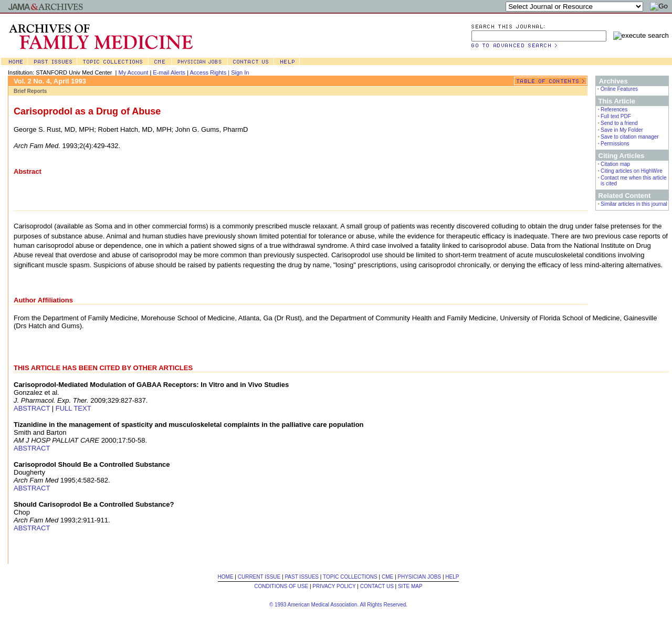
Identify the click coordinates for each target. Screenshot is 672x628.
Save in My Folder (622, 130)
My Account (134, 72)
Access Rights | (210, 72)
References (614, 109)
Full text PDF (616, 116)
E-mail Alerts (169, 72)
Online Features (619, 89)
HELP (452, 577)
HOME (226, 577)
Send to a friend (619, 123)
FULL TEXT (73, 408)
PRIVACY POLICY (334, 586)
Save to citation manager (630, 137)
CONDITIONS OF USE (281, 586)
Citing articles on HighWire (632, 171)
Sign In (240, 72)
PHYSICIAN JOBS (419, 577)
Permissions (615, 144)
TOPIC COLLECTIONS (350, 577)
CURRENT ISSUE (259, 577)
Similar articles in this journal (634, 204)
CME (387, 577)
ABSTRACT (32, 408)
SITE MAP (410, 586)
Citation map (615, 164)
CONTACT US (377, 586)
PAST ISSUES (302, 577)
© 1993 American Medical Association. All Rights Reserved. (338, 605)
